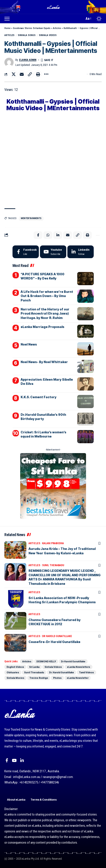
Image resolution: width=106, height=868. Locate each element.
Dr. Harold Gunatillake (62, 672)
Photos (57, 678)
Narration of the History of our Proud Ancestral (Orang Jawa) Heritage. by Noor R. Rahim (45, 313)
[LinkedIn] (81, 252)
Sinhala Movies (15, 678)
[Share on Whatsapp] (48, 235)
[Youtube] (53, 252)
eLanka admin (28, 60)
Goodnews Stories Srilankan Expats (32, 28)
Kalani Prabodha (53, 543)
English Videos (15, 667)
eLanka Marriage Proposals (42, 327)
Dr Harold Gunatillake (57, 636)
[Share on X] (14, 74)
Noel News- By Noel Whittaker (44, 362)
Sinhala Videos (48, 35)
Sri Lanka (34, 667)
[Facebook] (26, 252)
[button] (8, 19)
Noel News (29, 344)
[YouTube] (14, 760)
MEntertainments (31, 218)
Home (7, 28)
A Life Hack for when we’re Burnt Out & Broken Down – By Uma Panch (47, 296)
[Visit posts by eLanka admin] (9, 62)
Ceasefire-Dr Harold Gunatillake (54, 642)
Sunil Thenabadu (53, 565)
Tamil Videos (86, 672)
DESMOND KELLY (46, 661)
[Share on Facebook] (38, 235)
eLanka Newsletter (78, 678)
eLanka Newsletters (79, 667)
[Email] (22, 74)
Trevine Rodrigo (39, 678)
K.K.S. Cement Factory (39, 397)
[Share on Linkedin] (58, 235)
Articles (57, 28)
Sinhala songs (27, 35)
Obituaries (13, 672)
